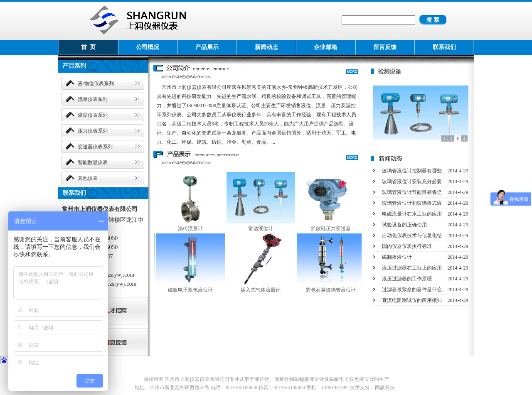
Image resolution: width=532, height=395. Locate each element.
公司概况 (148, 47)
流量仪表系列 (93, 99)
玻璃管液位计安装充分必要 (412, 182)
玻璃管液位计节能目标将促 (412, 192)
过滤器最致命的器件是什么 (412, 290)
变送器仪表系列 (95, 147)
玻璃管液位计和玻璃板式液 (412, 203)
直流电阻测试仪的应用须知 (412, 300)
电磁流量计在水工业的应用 (412, 214)
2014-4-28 (458, 290)
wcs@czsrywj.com (115, 284)
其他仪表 (88, 178)
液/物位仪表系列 (96, 83)
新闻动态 (266, 47)
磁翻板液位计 (397, 257)
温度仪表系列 (93, 115)
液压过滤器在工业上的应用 (412, 268)
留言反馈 (385, 47)
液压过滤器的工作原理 (407, 279)
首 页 (88, 47)
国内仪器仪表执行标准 (407, 246)
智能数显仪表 (93, 162)
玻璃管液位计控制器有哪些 (412, 171)
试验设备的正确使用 (404, 225)
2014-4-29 (458, 171)
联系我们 (444, 47)
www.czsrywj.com (113, 275)
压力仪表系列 (93, 131)
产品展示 (207, 47)
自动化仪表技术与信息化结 (412, 236)
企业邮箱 (325, 47)
